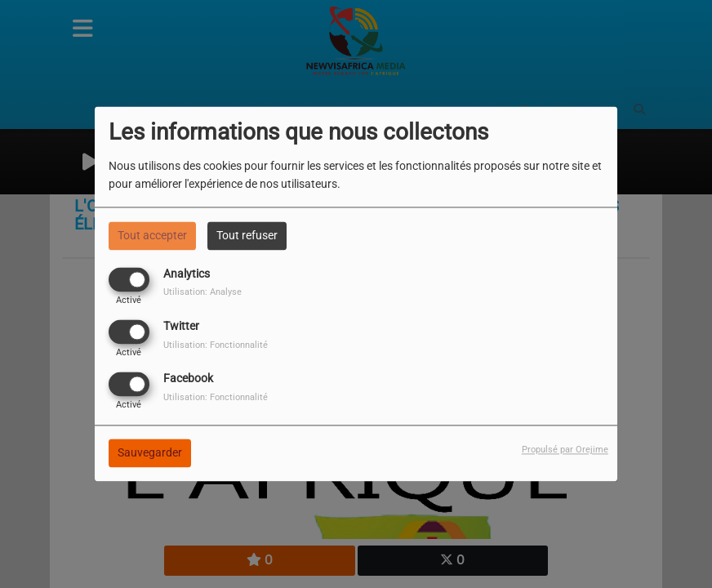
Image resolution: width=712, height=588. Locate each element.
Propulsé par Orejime (565, 450)
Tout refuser (247, 235)
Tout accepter (152, 235)
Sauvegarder (150, 453)
